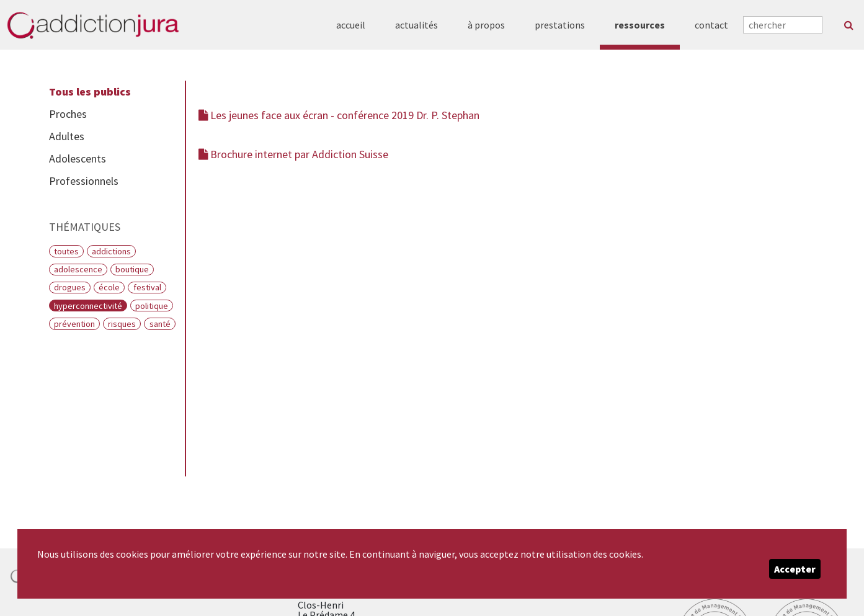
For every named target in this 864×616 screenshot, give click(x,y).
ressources (640, 25)
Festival (147, 287)
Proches (68, 114)
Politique (152, 306)
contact (711, 25)
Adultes (67, 136)
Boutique (132, 269)
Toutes (66, 251)
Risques (122, 324)
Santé (160, 324)
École (109, 287)
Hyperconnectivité (88, 306)
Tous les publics (90, 92)
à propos (486, 25)
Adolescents (78, 158)
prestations (560, 25)
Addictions (111, 251)
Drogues (70, 287)
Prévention (74, 324)
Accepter (795, 569)
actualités (416, 25)
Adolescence (78, 269)
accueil (351, 25)
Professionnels (84, 181)
